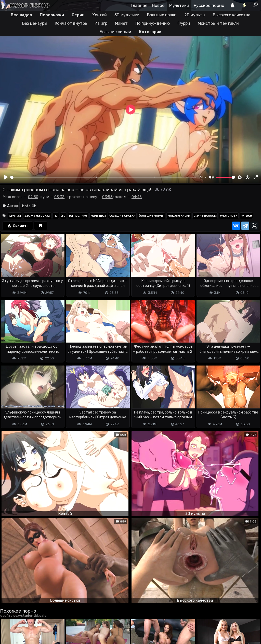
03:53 (107, 197)
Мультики (179, 5)
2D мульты (195, 15)
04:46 (137, 197)
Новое (158, 5)
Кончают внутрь (71, 23)
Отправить (20, 599)
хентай (15, 216)
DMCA (8, 620)
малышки (98, 216)
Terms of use (26, 620)
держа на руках (37, 216)
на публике (78, 216)
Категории (150, 32)
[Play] (6, 177)
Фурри (184, 23)
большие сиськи (122, 216)
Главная (139, 5)
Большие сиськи (116, 32)
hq (56, 216)
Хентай (100, 15)
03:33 (60, 197)
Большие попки (162, 15)
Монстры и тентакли (218, 23)
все (246, 216)
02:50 (33, 197)
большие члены (152, 216)
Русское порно (209, 5)
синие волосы (205, 216)
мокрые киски (179, 216)
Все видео (21, 15)
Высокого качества (232, 15)
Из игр (101, 23)
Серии (78, 15)
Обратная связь (53, 620)
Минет (121, 23)
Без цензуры (35, 23)
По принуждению (153, 23)
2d (63, 216)
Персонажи (52, 15)
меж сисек (229, 216)
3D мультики (127, 15)
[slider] (103, 177)
